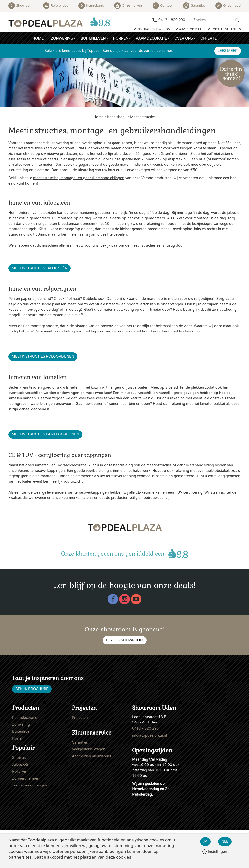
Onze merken (128, 6)
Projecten (80, 718)
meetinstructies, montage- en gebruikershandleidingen (79, 178)
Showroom (21, 6)
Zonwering (62, 38)
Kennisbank (91, 6)
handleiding (123, 465)
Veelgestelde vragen (89, 749)
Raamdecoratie (151, 38)
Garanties (194, 6)
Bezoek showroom (125, 640)
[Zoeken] (238, 21)
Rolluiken (20, 772)
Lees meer (228, 51)
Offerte (208, 38)
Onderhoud (228, 6)
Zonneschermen (26, 778)
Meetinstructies (143, 117)
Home (38, 38)
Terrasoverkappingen (30, 785)
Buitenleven (93, 38)
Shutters (19, 758)
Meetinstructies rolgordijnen (43, 357)
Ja (205, 841)
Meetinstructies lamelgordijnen (45, 434)
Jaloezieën (21, 765)
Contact (162, 6)
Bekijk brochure (32, 689)
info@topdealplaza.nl (149, 735)
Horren (121, 38)
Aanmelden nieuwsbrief (91, 756)
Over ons (184, 38)
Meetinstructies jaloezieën (40, 268)
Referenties (55, 6)
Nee (225, 841)
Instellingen (215, 852)
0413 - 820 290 (172, 20)
